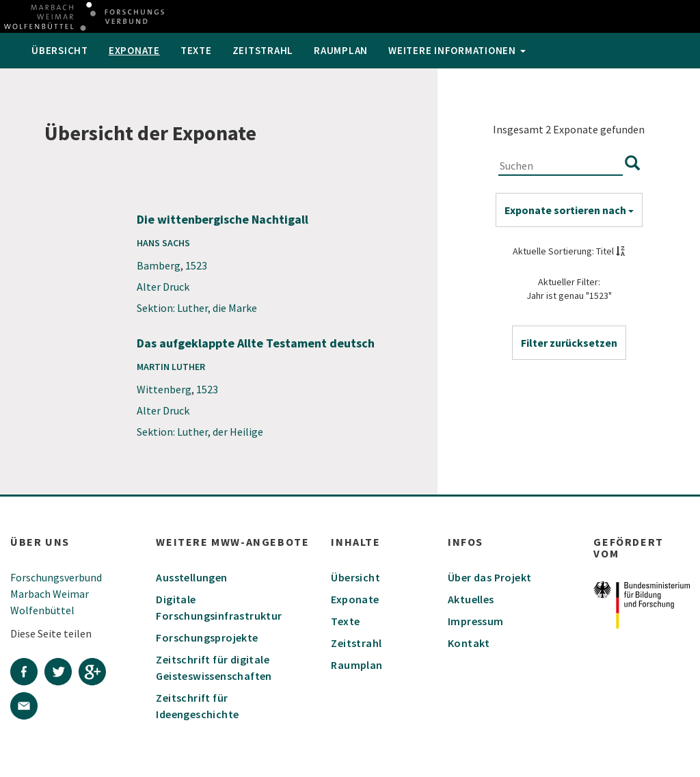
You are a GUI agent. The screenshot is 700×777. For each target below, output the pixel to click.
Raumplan (341, 50)
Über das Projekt (489, 577)
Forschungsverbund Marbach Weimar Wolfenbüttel (56, 594)
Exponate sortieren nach (569, 210)
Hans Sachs (163, 243)
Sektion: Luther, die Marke (197, 308)
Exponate (134, 50)
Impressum (476, 621)
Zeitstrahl (263, 50)
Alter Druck (163, 287)
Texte (196, 50)
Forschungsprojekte (207, 637)
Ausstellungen (191, 577)
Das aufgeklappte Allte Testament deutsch (256, 343)
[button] (569, 343)
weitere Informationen (457, 50)
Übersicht (60, 50)
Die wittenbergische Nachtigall (223, 219)
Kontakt (469, 643)
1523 (196, 265)
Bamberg (159, 265)
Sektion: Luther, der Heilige (200, 432)
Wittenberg (164, 389)
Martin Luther (171, 367)
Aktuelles (471, 599)
